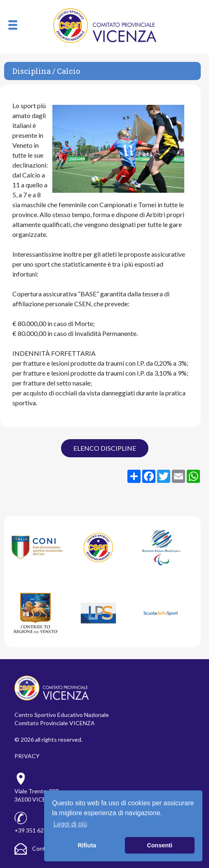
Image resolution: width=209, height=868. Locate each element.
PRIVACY (27, 756)
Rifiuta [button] (87, 845)
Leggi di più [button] (70, 824)
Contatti (34, 848)
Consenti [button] (160, 845)
